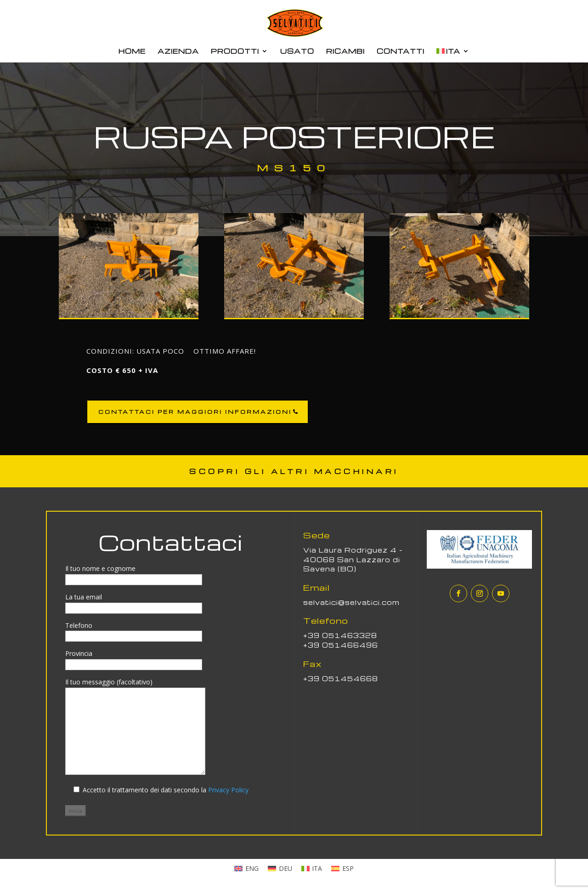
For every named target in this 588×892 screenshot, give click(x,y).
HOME (132, 51)
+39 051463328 (340, 635)
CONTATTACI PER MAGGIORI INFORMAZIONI (195, 412)
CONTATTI (401, 51)
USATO (297, 51)
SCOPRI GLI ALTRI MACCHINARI (294, 471)
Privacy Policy (228, 790)
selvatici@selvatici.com (351, 602)
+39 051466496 (341, 645)
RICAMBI (345, 51)
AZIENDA (178, 51)
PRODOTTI (235, 51)
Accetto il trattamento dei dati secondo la (165, 790)
